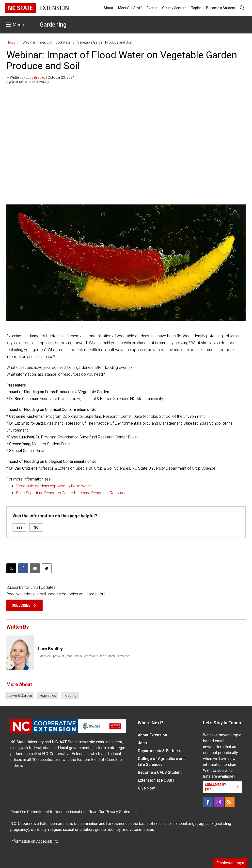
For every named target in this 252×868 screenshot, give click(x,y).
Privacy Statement (121, 812)
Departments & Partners (160, 751)
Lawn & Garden (20, 696)
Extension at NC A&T (156, 780)
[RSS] (230, 802)
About (108, 8)
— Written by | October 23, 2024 (40, 77)
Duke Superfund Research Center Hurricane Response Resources (72, 493)
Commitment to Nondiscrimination (56, 812)
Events (152, 8)
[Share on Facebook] (23, 568)
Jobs (142, 743)
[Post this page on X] (11, 568)
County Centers (174, 8)
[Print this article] (47, 568)
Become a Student (221, 8)
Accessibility (47, 841)
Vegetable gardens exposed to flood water (54, 486)
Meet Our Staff (130, 8)
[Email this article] (35, 568)
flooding (70, 696)
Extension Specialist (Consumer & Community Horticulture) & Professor (84, 656)
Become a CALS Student (160, 772)
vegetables (48, 696)
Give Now (146, 788)
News (11, 42)
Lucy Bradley (36, 77)
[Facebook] (208, 802)
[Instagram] (219, 802)
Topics (196, 8)
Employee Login (230, 863)
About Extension (152, 735)
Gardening (53, 25)
